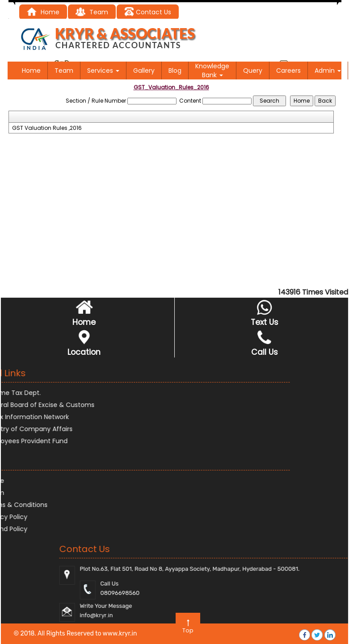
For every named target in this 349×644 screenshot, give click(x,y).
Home (43, 12)
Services (103, 71)
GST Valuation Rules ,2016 (47, 128)
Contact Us (148, 12)
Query (253, 71)
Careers (288, 71)
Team (64, 71)
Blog (175, 71)
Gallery (144, 71)
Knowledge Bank (212, 71)
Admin (328, 71)
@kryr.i (313, 615)
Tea (88, 12)
